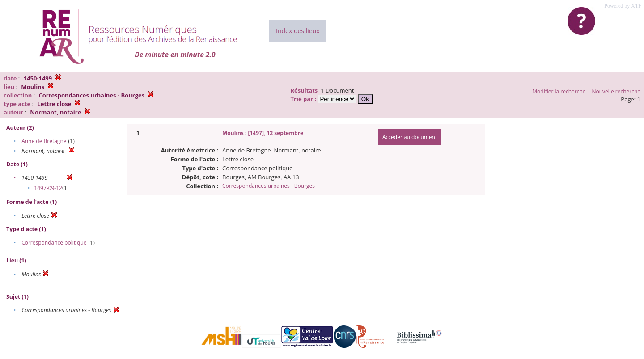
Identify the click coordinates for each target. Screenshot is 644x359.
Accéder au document (410, 137)
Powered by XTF (623, 6)
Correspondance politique (54, 243)
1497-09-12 (48, 188)
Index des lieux (298, 31)
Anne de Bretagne (44, 141)
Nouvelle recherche (616, 91)
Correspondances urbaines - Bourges (269, 186)
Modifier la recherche (559, 91)
